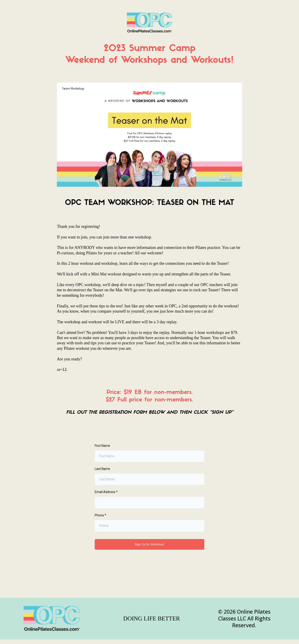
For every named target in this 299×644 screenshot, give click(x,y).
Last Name (102, 469)
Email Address (106, 492)
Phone (100, 515)
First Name (102, 446)
